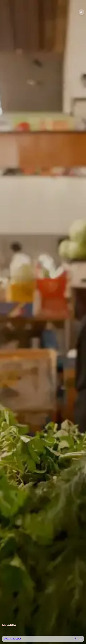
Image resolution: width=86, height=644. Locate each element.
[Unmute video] (81, 12)
